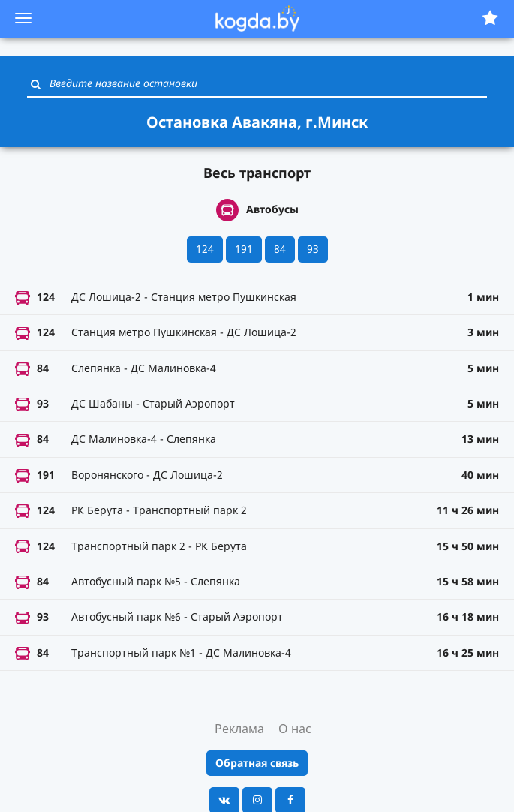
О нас (295, 729)
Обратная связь (257, 763)
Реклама (239, 729)
